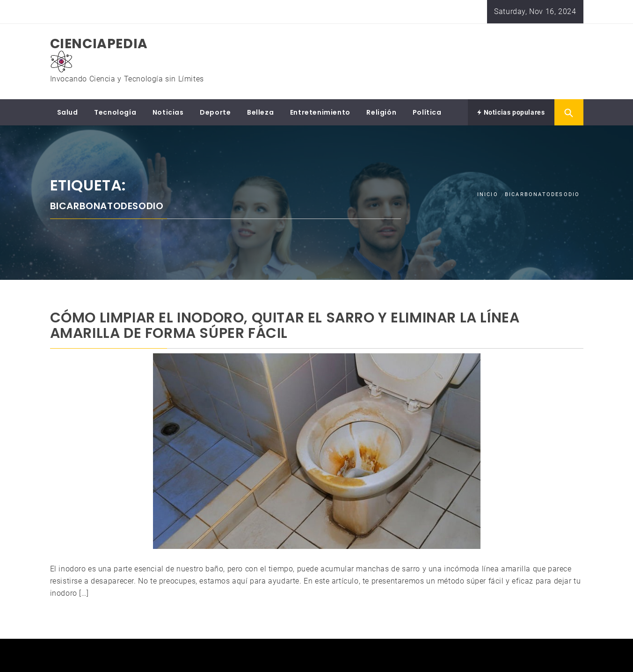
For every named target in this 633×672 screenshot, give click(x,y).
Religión (381, 112)
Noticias (168, 112)
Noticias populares (511, 112)
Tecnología (115, 112)
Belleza (260, 112)
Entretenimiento (320, 112)
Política (427, 112)
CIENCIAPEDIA (99, 44)
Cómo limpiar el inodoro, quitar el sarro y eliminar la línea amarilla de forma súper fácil (285, 325)
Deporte (215, 112)
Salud (68, 112)
